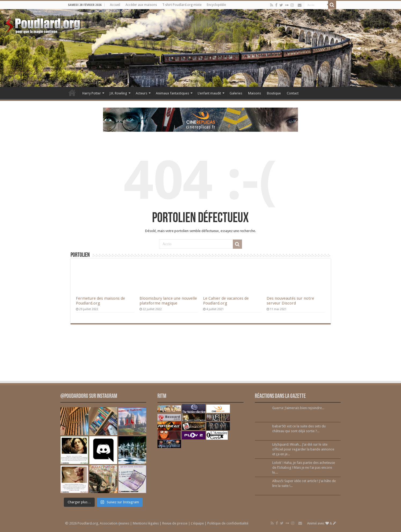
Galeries (236, 93)
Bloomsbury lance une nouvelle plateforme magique (168, 301)
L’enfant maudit (209, 93)
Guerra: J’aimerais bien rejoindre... (298, 408)
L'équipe (197, 523)
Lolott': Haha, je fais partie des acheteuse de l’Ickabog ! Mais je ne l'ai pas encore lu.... (304, 467)
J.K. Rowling (118, 93)
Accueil (115, 5)
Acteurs (141, 93)
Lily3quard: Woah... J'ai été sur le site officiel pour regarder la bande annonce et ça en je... (303, 449)
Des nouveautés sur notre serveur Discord (290, 301)
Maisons (255, 93)
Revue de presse (175, 523)
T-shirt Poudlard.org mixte (182, 5)
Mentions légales (146, 523)
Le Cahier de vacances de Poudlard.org (226, 301)
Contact (293, 93)
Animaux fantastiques (172, 93)
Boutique (274, 93)
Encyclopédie (216, 5)
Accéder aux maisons (141, 5)
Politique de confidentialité (228, 523)
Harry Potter (92, 93)
